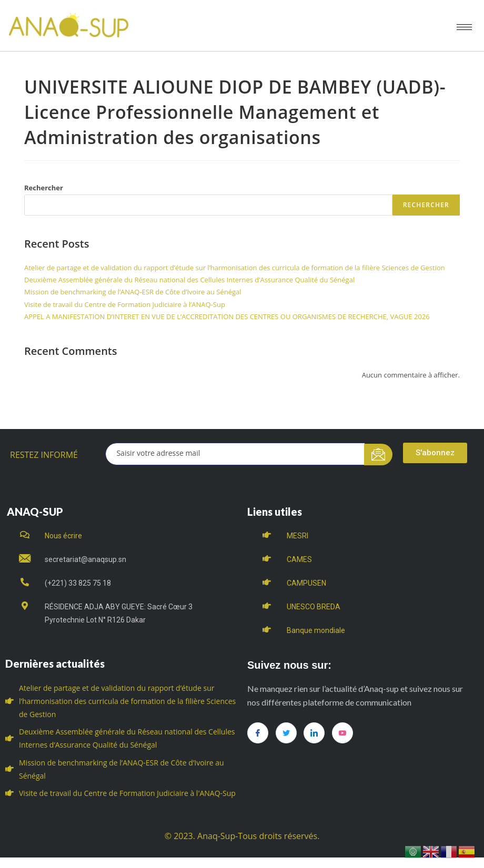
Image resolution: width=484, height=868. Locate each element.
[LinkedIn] (314, 733)
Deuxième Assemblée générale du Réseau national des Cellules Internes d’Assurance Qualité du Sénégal (189, 280)
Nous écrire (63, 536)
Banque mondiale (316, 630)
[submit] (379, 455)
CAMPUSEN (306, 583)
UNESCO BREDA (314, 607)
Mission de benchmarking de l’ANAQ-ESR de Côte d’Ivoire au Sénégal (133, 292)
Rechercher (44, 188)
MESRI (298, 536)
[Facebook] (258, 733)
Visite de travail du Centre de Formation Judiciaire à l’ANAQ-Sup (125, 304)
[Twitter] (286, 733)
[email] (235, 454)
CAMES (299, 559)
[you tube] (342, 733)
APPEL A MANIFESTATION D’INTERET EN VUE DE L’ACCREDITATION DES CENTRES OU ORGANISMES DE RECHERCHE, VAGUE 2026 (227, 316)
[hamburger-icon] (464, 27)
